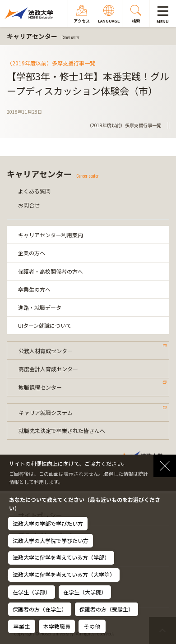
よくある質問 (34, 191)
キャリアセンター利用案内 (51, 235)
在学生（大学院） (85, 592)
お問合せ (29, 205)
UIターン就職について (45, 325)
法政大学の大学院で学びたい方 (51, 540)
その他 (92, 626)
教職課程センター (40, 387)
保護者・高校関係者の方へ (51, 271)
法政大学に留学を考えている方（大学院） (64, 574)
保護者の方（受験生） (107, 609)
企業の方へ (32, 253)
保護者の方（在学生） (40, 609)
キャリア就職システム (46, 412)
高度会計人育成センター (48, 369)
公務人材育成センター (46, 351)
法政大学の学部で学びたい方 (48, 523)
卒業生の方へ (34, 289)
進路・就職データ (40, 307)
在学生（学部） (32, 592)
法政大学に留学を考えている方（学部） (61, 557)
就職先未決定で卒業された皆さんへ (62, 430)
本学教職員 (57, 626)
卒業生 (22, 626)
